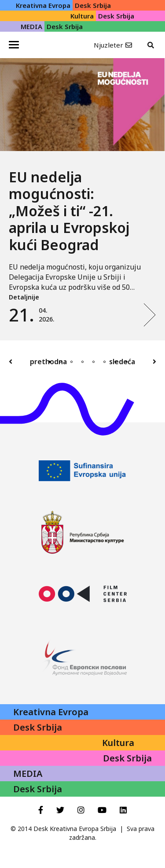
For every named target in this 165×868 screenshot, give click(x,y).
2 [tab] (60, 362)
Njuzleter (108, 45)
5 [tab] (93, 362)
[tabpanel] (82, 199)
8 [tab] (126, 362)
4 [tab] (82, 362)
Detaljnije (24, 297)
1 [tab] (49, 362)
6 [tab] (104, 362)
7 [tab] (115, 362)
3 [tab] (71, 362)
